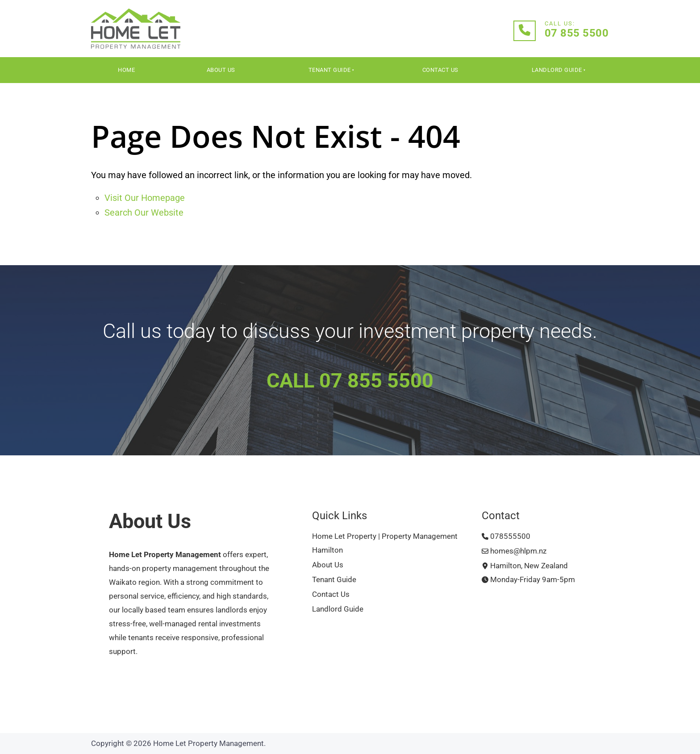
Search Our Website (144, 212)
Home (126, 70)
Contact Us (440, 70)
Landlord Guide (557, 70)
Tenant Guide (330, 70)
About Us (221, 70)
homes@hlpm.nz (514, 551)
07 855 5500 (577, 33)
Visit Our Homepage (145, 198)
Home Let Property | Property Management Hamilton (385, 543)
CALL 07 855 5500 (350, 381)
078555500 (506, 536)
